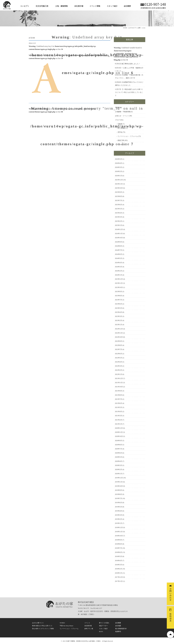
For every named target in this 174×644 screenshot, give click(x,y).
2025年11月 (119, 184)
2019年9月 (118, 490)
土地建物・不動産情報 (123, 112)
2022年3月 (118, 366)
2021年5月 (118, 407)
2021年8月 (118, 395)
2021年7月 (118, 399)
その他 (120, 145)
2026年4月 (118, 163)
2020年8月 (118, 445)
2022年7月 (118, 349)
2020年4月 (118, 461)
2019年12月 (119, 478)
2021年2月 (118, 420)
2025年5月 (118, 209)
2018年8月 (118, 544)
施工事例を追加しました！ (131, 64)
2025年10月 (119, 188)
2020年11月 (119, 432)
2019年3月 (118, 515)
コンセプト (25, 6)
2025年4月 (118, 213)
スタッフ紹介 (112, 6)
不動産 (117, 108)
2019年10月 (119, 486)
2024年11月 (119, 234)
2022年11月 (119, 333)
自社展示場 (79, 6)
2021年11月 (119, 383)
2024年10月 (119, 238)
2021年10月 (119, 387)
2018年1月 (118, 573)
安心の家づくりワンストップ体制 (43, 629)
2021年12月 (119, 378)
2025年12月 (119, 180)
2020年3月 (118, 465)
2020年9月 (118, 441)
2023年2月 (118, 320)
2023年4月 (118, 312)
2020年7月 (118, 449)
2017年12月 (119, 577)
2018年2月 (118, 569)
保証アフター (103, 626)
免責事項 (118, 631)
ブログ (117, 120)
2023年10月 (119, 287)
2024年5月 (118, 258)
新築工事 (121, 140)
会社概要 (127, 6)
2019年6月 (118, 503)
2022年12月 (119, 329)
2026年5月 (118, 159)
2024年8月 (118, 246)
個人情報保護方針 (121, 629)
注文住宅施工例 (42, 6)
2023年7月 (118, 300)
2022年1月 (118, 374)
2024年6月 (118, 254)
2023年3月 (118, 316)
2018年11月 (119, 532)
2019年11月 (119, 482)
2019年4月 (118, 511)
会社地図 (118, 626)
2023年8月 (118, 296)
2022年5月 (118, 358)
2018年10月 (119, 536)
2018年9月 (118, 540)
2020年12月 (119, 428)
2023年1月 (118, 325)
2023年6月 (118, 304)
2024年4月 (118, 263)
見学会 (120, 132)
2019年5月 (118, 507)
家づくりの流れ (104, 623)
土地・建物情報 (61, 6)
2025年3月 (118, 217)
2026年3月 (118, 167)
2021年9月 (118, 391)
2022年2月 (118, 370)
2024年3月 (118, 267)
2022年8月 (118, 345)
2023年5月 (118, 308)
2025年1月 (118, 225)
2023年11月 (119, 283)
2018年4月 (118, 561)
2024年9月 (118, 242)
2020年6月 (118, 453)
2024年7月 (118, 250)
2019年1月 (118, 523)
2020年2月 (118, 470)
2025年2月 (118, 221)
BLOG (101, 631)
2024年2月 (118, 271)
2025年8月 (118, 196)
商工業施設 (122, 128)
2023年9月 (118, 292)
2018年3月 (118, 565)
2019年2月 (118, 519)
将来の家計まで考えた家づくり (42, 626)
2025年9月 (118, 192)
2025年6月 (118, 205)
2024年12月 (119, 229)
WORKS (62, 623)
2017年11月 (119, 581)
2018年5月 (118, 556)
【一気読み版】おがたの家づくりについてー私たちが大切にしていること (129, 92)
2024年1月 (118, 275)
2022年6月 (118, 354)
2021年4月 (118, 412)
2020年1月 (118, 474)
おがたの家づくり (38, 623)
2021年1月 (118, 424)
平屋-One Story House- (67, 626)
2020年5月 (118, 457)
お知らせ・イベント (122, 116)
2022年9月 (118, 341)
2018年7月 (118, 548)
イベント (87, 623)
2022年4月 (118, 362)
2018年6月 (118, 552)
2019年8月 (118, 494)
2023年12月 (119, 279)
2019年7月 (118, 498)
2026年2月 (118, 171)
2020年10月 (119, 436)
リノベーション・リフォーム (128, 136)
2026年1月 (118, 176)
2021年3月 (118, 416)
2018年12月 (119, 528)
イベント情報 (95, 6)
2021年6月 (118, 403)
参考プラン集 (89, 629)
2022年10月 (119, 337)
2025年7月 (118, 201)
